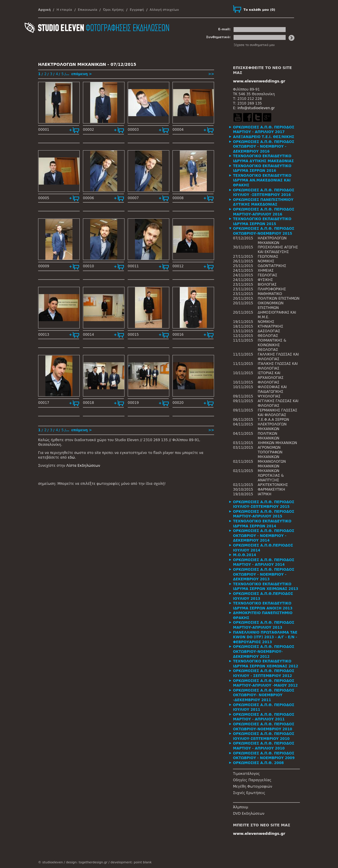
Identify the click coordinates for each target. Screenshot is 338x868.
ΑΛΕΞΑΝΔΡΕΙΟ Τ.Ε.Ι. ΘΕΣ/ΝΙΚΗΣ (264, 137)
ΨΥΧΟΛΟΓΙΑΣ (269, 396)
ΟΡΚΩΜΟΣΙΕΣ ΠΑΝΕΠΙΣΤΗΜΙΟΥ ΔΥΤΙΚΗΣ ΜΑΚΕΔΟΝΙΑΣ (263, 202)
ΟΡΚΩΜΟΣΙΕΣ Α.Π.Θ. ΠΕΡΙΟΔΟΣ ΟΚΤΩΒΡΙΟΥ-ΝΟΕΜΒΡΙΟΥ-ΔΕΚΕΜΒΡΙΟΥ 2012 (264, 652)
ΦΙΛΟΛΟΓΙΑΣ (268, 382)
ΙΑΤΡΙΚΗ (265, 494)
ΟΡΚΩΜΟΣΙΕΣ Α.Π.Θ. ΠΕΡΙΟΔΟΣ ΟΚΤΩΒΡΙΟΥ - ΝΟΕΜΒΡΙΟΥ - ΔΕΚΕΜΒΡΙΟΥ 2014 (264, 536)
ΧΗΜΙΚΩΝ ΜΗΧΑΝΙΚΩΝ (277, 443)
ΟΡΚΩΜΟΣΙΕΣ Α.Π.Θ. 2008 (258, 763)
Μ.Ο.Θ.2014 (244, 555)
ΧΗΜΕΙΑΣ (266, 271)
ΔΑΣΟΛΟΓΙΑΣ (269, 331)
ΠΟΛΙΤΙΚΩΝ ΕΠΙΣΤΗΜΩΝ (279, 298)
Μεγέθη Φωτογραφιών (253, 786)
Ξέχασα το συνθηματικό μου (254, 45)
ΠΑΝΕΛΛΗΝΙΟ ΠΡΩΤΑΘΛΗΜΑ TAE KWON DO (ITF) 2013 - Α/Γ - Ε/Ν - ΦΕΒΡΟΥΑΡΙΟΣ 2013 (265, 637)
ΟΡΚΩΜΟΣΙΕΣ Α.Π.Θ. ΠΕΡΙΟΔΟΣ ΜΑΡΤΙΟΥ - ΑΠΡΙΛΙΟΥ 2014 (264, 562)
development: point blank (131, 862)
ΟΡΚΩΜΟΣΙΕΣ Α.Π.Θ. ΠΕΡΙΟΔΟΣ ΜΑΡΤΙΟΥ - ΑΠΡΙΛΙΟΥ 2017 (264, 130)
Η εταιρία (64, 10)
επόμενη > (82, 74)
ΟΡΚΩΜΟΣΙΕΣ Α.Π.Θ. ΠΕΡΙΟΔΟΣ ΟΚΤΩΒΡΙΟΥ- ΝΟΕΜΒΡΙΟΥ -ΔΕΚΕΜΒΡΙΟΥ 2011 (264, 695)
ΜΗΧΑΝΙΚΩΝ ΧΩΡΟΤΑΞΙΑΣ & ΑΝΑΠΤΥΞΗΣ (271, 475)
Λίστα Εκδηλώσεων (83, 466)
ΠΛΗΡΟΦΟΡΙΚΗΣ (272, 289)
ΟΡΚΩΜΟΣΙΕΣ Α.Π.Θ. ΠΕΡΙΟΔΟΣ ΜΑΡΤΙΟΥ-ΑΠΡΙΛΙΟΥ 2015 (264, 514)
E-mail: (224, 29)
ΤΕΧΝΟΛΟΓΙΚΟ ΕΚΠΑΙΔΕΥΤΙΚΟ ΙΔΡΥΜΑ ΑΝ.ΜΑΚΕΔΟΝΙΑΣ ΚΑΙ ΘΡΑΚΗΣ (262, 180)
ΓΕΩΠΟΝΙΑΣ (268, 257)
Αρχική (44, 10)
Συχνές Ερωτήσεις (249, 793)
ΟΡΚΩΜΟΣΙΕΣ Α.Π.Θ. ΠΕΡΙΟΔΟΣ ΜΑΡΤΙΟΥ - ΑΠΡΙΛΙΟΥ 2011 (264, 717)
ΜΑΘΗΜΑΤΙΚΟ (270, 294)
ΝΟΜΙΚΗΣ (266, 261)
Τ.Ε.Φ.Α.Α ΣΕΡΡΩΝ (273, 420)
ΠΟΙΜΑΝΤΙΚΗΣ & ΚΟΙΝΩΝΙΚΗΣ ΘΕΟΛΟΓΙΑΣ (272, 345)
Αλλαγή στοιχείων (164, 10)
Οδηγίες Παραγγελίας (252, 780)
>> (211, 74)
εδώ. (72, 457)
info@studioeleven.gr (256, 108)
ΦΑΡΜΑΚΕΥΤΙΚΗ (271, 489)
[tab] (266, 130)
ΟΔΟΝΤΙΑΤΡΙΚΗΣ (272, 266)
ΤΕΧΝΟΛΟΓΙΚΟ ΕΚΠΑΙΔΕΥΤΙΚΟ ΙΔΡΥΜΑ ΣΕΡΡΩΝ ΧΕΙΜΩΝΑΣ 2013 (266, 587)
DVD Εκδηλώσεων (249, 814)
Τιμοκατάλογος (246, 774)
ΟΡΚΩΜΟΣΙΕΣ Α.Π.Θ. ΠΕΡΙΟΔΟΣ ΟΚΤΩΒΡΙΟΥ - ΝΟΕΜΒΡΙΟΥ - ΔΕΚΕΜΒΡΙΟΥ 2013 (264, 574)
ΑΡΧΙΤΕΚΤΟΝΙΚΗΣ (273, 485)
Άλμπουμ (241, 807)
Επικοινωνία (88, 10)
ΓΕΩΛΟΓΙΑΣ (267, 275)
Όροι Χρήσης (113, 10)
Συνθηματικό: (218, 37)
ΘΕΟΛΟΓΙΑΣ (268, 336)
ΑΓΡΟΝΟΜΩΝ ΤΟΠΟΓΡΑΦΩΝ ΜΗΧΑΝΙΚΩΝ (270, 452)
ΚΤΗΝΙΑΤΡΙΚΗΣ (271, 326)
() (259, 10)
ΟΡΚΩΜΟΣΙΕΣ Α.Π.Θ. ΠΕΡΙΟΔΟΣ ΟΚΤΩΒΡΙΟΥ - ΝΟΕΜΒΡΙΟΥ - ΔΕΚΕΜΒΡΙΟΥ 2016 (264, 147)
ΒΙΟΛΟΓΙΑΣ (267, 284)
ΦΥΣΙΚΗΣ (265, 280)
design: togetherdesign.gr (87, 862)
